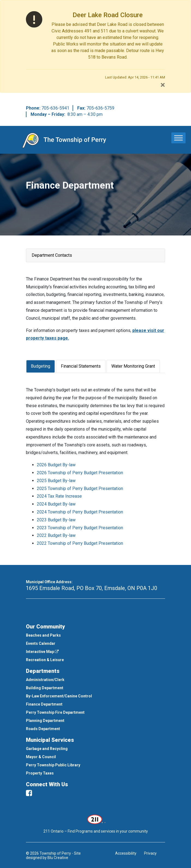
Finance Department (44, 704)
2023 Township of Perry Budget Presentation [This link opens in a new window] (80, 528)
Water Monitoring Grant (133, 366)
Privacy (150, 853)
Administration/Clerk (45, 680)
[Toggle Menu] (178, 138)
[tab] (41, 366)
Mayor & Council (41, 757)
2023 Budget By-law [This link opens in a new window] (56, 520)
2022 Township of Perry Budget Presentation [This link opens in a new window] (80, 543)
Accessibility (126, 853)
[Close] (163, 85)
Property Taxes (40, 773)
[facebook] (29, 793)
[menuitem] (95, 635)
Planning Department (45, 721)
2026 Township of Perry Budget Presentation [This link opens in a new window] (80, 473)
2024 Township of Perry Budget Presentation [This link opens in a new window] (80, 512)
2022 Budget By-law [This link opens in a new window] (56, 535)
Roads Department (43, 729)
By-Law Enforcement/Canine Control (59, 696)
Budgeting (41, 366)
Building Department (45, 688)
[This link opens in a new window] (96, 819)
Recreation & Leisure (45, 660)
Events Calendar (41, 643)
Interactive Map (42, 652)
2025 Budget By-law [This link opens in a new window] (56, 481)
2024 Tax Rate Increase (59, 496)
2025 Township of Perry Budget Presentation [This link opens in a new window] (80, 489)
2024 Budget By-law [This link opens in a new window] (56, 504)
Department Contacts (52, 255)
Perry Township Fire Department (55, 712)
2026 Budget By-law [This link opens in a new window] (56, 465)
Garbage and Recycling (47, 749)
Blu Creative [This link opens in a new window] (58, 858)
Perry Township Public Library (53, 765)
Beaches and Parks (43, 635)
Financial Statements (81, 366)
